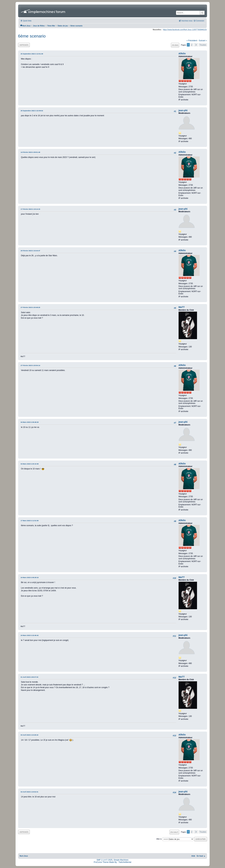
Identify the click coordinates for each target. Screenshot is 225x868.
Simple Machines (121, 860)
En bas (175, 45)
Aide (193, 856)
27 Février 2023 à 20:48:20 (30, 307)
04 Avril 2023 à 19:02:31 (30, 792)
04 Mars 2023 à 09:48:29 (30, 422)
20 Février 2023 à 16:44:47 (30, 251)
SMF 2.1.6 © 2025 (104, 860)
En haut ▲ (201, 856)
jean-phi (183, 110)
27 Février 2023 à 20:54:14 (30, 365)
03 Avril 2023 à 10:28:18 (30, 735)
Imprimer (24, 45)
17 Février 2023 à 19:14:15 (30, 209)
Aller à (159, 839)
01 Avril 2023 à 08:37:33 (30, 677)
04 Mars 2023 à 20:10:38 (30, 464)
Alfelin (182, 54)
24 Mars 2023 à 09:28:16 (30, 577)
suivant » (203, 41)
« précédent (192, 41)
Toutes (203, 45)
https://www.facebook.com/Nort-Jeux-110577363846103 (185, 30)
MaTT (182, 307)
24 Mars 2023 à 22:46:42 (30, 635)
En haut (174, 832)
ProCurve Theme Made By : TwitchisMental (113, 862)
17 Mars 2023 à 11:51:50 (30, 521)
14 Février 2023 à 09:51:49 (30, 152)
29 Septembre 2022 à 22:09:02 (32, 111)
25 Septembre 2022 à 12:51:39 (32, 54)
